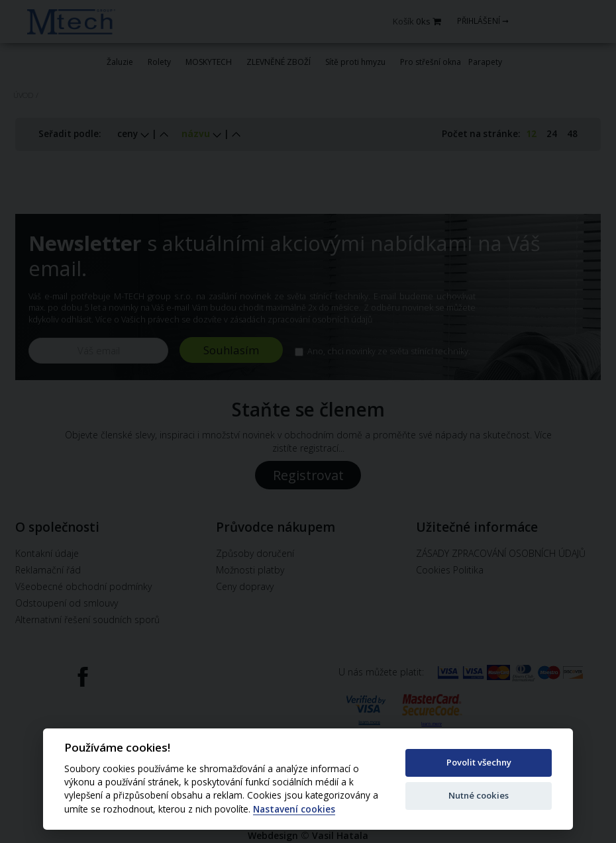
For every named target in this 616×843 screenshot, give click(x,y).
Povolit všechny (479, 762)
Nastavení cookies (294, 810)
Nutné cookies (479, 795)
